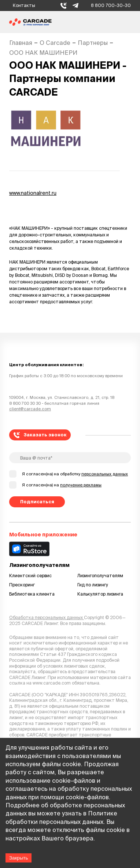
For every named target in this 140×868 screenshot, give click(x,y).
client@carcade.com (30, 409)
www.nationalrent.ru (33, 193)
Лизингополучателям (100, 576)
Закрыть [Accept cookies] (19, 858)
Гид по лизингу (93, 585)
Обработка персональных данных (47, 617)
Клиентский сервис (30, 576)
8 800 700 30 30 (25, 403)
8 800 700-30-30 (111, 5)
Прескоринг (22, 585)
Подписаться (37, 502)
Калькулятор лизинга (100, 594)
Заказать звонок (40, 435)
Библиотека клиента (32, 594)
